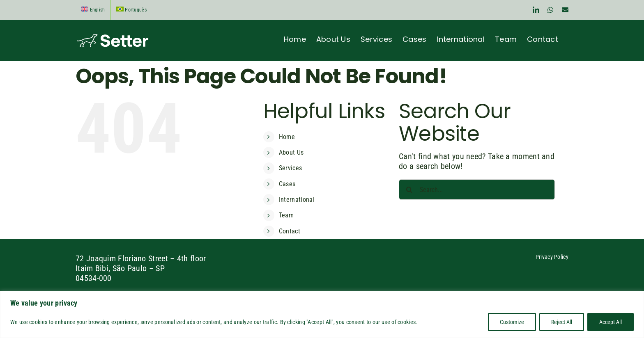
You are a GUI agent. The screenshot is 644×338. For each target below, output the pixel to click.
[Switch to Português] (131, 10)
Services (290, 168)
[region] (322, 314)
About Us (291, 152)
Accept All (611, 322)
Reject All (562, 322)
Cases (287, 184)
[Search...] (477, 190)
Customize (512, 322)
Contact (290, 231)
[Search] (409, 190)
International (297, 200)
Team (286, 215)
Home (287, 137)
